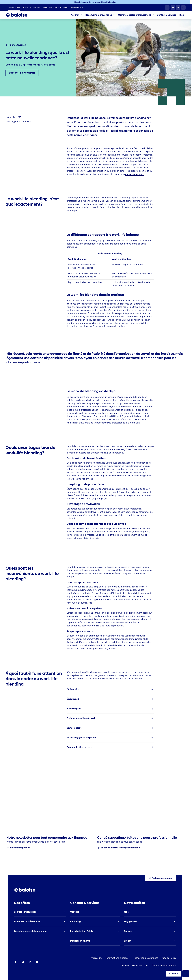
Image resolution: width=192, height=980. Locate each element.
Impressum (73, 958)
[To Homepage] (19, 15)
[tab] (76, 15)
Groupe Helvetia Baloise (172, 965)
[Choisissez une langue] (173, 8)
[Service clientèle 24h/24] (167, 8)
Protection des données (123, 958)
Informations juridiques (94, 958)
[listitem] (14, 8)
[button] (110, 689)
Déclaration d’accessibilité (170, 958)
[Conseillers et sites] (178, 8)
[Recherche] (183, 8)
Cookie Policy (146, 958)
